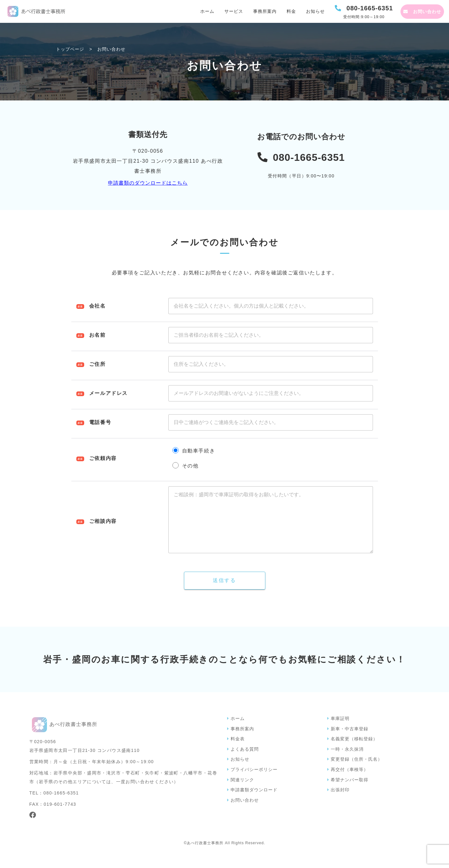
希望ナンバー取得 (350, 792)
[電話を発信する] (364, 11)
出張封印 (340, 802)
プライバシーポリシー (254, 782)
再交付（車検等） (350, 782)
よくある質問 (245, 762)
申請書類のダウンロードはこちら (148, 183)
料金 (291, 11)
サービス (234, 11)
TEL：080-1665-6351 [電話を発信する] (54, 805)
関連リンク (242, 792)
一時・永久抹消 (347, 762)
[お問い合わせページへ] (422, 12)
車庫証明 (340, 731)
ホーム (207, 11)
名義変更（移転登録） (354, 751)
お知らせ (315, 11)
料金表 (238, 751)
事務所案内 (265, 11)
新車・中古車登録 (350, 741)
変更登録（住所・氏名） (357, 772)
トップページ (70, 49)
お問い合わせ (245, 813)
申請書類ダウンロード (254, 802)
